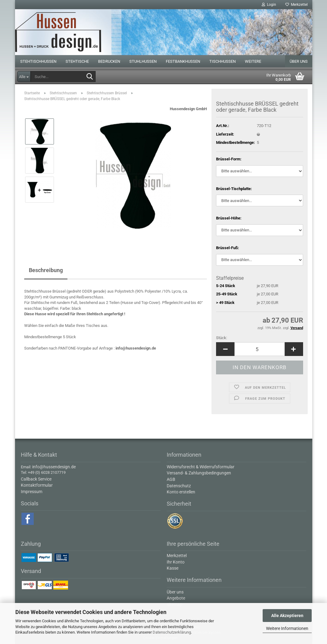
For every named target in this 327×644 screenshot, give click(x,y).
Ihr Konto (176, 562)
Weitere (253, 61)
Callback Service (36, 479)
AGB (171, 479)
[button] (225, 349)
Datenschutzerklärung (172, 632)
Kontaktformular (37, 485)
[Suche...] (24, 77)
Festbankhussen (183, 61)
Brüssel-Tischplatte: (234, 189)
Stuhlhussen (143, 61)
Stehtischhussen (38, 61)
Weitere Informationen (287, 628)
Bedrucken (109, 61)
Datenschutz (179, 486)
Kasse (173, 568)
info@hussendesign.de (136, 348)
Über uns (299, 61)
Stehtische (77, 61)
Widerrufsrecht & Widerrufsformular (201, 467)
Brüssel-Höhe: (229, 218)
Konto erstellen (181, 492)
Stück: (222, 338)
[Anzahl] (259, 349)
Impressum (32, 492)
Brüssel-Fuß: (228, 248)
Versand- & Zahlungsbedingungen (199, 473)
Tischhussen (222, 61)
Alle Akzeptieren (287, 616)
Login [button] (269, 5)
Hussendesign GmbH (188, 109)
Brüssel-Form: (229, 159)
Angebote (176, 598)
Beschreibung (46, 270)
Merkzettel (297, 5)
